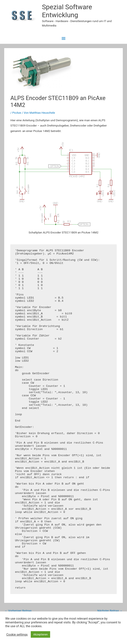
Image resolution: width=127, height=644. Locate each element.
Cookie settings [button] (17, 635)
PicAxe (17, 113)
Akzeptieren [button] (40, 634)
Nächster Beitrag (110, 611)
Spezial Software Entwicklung (67, 11)
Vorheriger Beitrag (18, 611)
